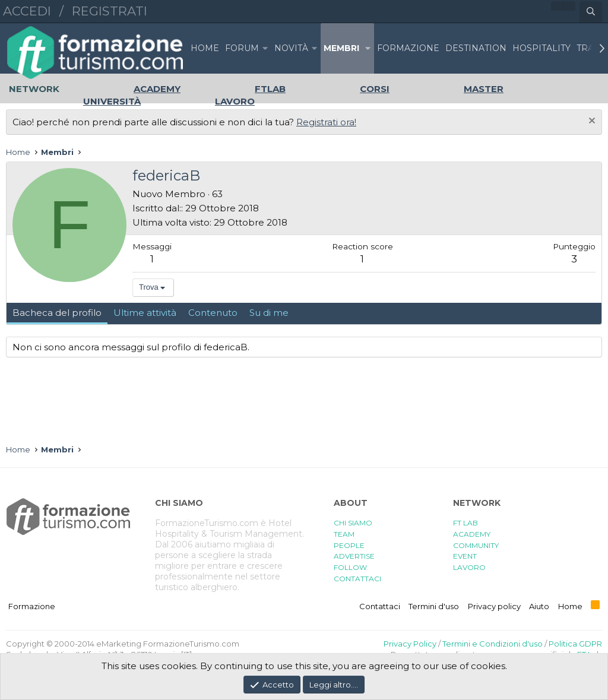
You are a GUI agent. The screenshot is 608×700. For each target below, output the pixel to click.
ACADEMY (472, 534)
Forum (242, 48)
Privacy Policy (410, 644)
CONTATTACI (357, 579)
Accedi (27, 11)
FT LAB (465, 523)
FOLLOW (350, 567)
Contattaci (380, 606)
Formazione (32, 606)
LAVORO (469, 567)
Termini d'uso (434, 606)
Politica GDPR (575, 644)
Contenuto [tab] (213, 313)
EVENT (465, 556)
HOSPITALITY (541, 48)
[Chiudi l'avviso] (590, 122)
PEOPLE (349, 545)
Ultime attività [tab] (145, 313)
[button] (265, 48)
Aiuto (539, 606)
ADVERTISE (354, 556)
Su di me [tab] (269, 313)
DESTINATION (476, 48)
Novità (291, 48)
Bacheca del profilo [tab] (57, 313)
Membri (341, 48)
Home (205, 48)
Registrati (110, 11)
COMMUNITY (476, 545)
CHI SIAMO (353, 523)
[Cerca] (591, 12)
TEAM (344, 534)
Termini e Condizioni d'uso (493, 644)
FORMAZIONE (408, 48)
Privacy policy (494, 606)
